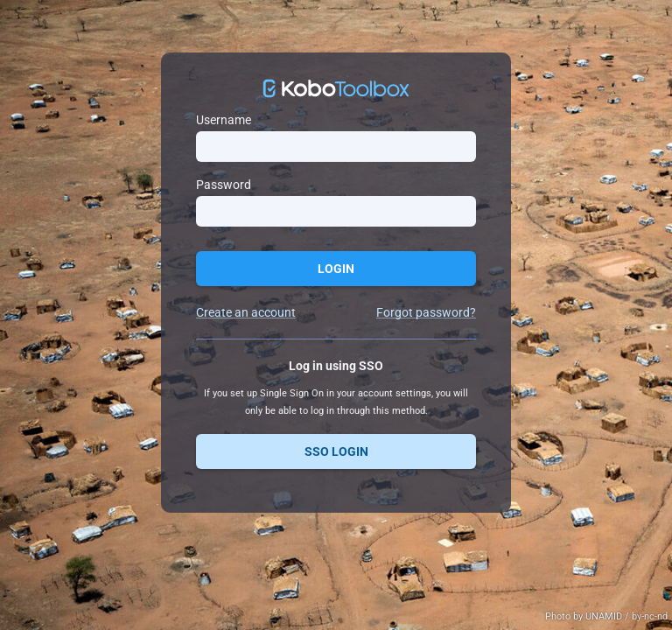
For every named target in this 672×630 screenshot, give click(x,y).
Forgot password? (426, 312)
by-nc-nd (650, 616)
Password (224, 185)
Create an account (246, 312)
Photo (559, 616)
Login (336, 269)
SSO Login (336, 451)
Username (224, 120)
